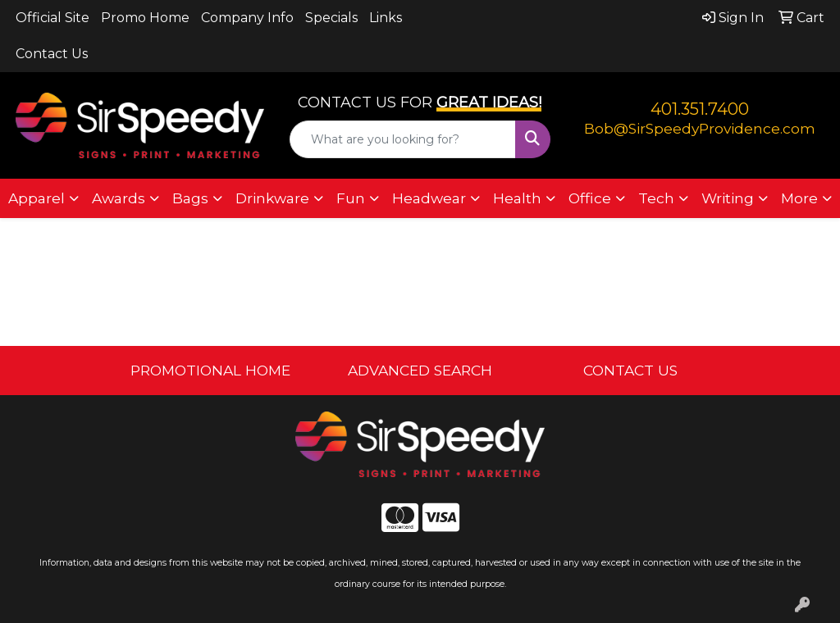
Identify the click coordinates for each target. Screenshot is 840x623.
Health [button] (517, 198)
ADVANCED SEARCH (420, 370)
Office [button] (590, 198)
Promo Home (145, 18)
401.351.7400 (700, 109)
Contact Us (52, 54)
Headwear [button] (429, 198)
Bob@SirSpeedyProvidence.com (700, 128)
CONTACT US (630, 370)
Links (386, 18)
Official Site (52, 18)
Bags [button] (190, 198)
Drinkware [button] (272, 198)
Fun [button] (351, 198)
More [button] (799, 198)
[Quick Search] (402, 139)
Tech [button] (656, 198)
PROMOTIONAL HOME (210, 370)
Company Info (247, 18)
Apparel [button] (37, 198)
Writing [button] (728, 198)
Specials (331, 18)
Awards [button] (119, 198)
